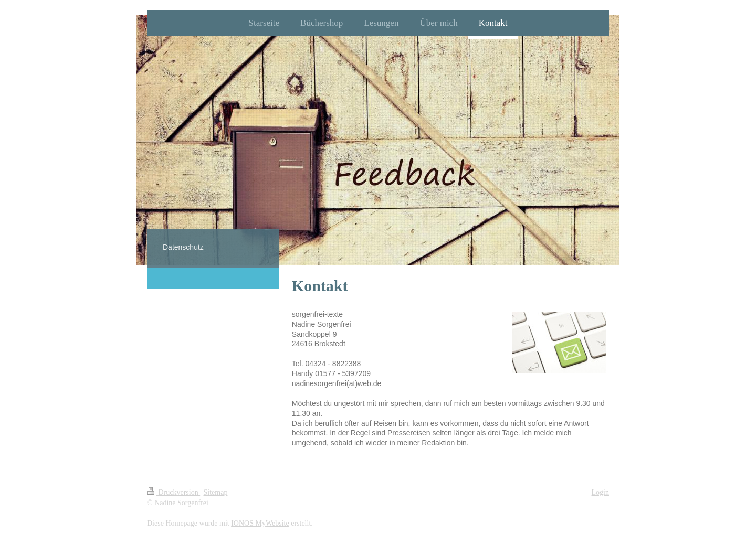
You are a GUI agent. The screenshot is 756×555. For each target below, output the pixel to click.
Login (600, 492)
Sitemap (216, 492)
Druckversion (174, 492)
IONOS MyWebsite (260, 523)
